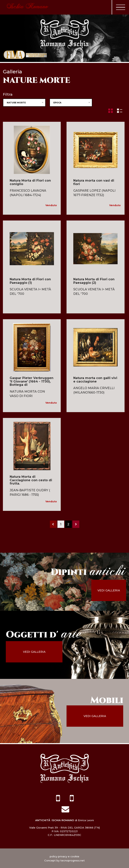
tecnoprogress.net (73, 860)
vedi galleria (112, 590)
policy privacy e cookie (64, 856)
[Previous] (53, 524)
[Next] (76, 524)
